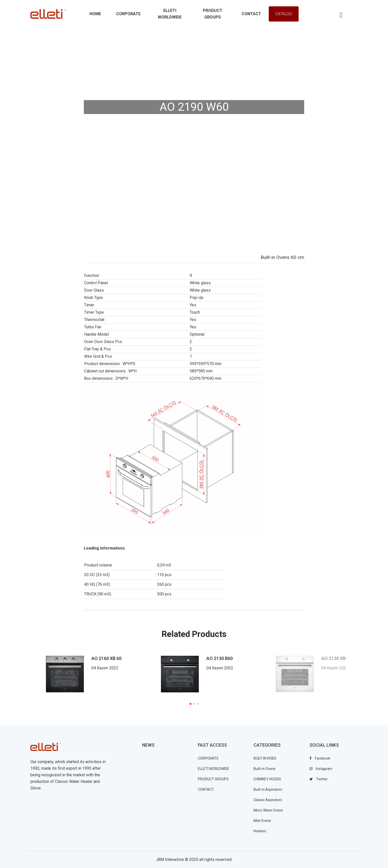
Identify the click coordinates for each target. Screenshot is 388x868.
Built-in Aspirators (268, 789)
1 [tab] (190, 704)
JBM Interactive (170, 860)
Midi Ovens (262, 821)
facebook (320, 758)
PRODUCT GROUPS (213, 779)
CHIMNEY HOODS (267, 779)
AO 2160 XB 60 (106, 658)
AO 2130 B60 (220, 658)
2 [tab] (194, 704)
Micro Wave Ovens (268, 810)
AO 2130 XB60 (336, 658)
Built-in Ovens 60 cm (282, 257)
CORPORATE (208, 758)
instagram (321, 769)
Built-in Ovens (265, 769)
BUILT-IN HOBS (265, 758)
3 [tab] (198, 704)
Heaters (260, 831)
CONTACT (206, 789)
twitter (319, 779)
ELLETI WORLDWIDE (214, 769)
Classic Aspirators (268, 800)
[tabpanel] (215, 674)
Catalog (284, 14)
